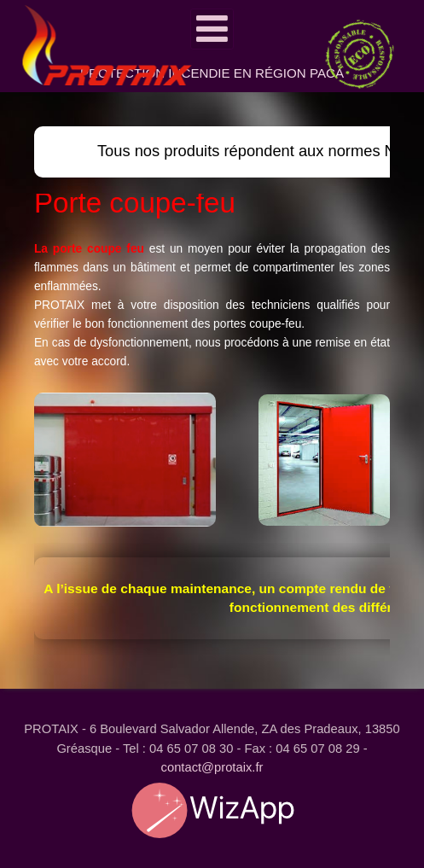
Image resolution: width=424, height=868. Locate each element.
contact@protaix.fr (212, 767)
